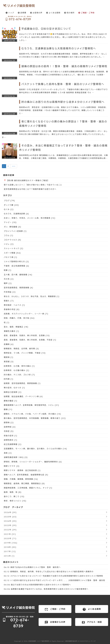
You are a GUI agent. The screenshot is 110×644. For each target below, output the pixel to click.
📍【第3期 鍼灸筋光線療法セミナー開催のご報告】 (27, 180)
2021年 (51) (10, 534)
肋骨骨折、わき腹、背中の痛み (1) (19, 366)
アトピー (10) (10, 222)
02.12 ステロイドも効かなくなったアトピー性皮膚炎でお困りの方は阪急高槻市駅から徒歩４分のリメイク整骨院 (53, 576)
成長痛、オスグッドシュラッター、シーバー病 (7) (26, 314)
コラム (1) (8, 235)
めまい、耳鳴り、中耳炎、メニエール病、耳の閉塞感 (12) (30, 218)
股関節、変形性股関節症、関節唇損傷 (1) (22, 383)
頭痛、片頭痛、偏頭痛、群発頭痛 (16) (21, 479)
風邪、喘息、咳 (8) (13, 492)
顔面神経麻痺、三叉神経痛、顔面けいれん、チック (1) (28, 488)
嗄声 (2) (8, 283)
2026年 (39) (10, 512)
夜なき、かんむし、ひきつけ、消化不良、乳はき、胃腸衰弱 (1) (32, 296)
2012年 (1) (9, 556)
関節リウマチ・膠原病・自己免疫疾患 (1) (22, 470)
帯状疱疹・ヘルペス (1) (14, 305)
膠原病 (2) (9, 422)
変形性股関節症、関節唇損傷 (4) (18, 288)
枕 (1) (7, 322)
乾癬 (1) (8, 270)
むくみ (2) (9, 209)
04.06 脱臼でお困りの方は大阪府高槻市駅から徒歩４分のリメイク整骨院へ (37, 585)
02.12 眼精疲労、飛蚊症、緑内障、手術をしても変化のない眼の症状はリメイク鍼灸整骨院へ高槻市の (49, 572)
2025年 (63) (10, 517)
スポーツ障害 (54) (12, 253)
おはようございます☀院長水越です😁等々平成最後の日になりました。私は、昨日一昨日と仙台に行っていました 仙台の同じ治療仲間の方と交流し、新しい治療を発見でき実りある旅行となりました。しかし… (63, 37)
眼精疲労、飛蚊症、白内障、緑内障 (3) (21, 349)
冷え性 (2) (9, 279)
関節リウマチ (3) (12, 466)
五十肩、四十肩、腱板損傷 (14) (18, 275)
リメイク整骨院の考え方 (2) (16, 261)
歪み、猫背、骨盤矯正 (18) (16, 327)
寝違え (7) (9, 301)
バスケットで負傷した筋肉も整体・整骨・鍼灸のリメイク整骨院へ (63, 84)
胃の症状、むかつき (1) (14, 388)
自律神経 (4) (10, 427)
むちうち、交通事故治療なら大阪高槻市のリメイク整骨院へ (59, 48)
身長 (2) (8, 453)
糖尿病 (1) (9, 357)
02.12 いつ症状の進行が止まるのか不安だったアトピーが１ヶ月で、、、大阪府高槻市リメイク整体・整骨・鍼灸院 (54, 580)
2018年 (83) (10, 547)
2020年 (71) (10, 538)
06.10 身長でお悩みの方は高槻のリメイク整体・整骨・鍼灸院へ (32, 567)
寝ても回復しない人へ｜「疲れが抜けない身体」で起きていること (33, 185)
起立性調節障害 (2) (13, 444)
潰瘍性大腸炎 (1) (11, 331)
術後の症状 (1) (11, 436)
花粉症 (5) (9, 431)
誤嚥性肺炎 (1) (11, 440)
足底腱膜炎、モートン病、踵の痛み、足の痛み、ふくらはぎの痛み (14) (35, 449)
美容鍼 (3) (9, 362)
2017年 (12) (10, 551)
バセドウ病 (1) (10, 257)
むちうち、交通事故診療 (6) (16, 214)
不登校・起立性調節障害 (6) (16, 266)
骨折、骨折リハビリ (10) (15, 501)
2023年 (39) (10, 525)
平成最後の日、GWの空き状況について (46, 29)
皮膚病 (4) (9, 344)
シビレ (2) (9, 244)
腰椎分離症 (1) (11, 401)
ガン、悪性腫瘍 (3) (12, 227)
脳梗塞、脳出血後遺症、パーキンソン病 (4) (23, 396)
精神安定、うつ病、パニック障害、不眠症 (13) (25, 353)
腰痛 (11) (8, 409)
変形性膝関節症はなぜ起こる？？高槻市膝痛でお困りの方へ (30, 189)
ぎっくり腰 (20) (11, 205)
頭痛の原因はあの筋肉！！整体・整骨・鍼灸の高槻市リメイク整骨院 (64, 66)
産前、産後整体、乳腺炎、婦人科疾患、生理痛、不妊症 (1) (30, 340)
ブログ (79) (9, 201)
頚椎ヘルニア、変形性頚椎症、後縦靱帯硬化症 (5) (26, 475)
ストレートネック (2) (14, 248)
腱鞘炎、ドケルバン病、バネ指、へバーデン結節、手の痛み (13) (32, 414)
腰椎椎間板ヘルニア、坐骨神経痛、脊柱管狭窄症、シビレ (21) (31, 405)
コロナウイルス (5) (12, 240)
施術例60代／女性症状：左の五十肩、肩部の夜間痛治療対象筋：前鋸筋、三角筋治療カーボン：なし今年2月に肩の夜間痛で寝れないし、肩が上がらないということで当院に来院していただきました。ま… (55, 134)
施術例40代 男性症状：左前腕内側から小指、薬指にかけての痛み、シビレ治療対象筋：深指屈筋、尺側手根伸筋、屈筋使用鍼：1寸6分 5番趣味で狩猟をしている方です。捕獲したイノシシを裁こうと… (63, 110)
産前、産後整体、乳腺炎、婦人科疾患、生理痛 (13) (27, 335)
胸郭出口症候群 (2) (13, 392)
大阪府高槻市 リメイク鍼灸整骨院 (38, 641)
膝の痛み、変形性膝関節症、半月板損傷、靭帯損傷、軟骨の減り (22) (35, 418)
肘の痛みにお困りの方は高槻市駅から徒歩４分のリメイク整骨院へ (63, 102)
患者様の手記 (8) (12, 309)
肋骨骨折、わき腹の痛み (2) (17, 370)
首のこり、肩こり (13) (14, 496)
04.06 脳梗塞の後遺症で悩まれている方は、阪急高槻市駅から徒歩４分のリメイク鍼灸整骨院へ (46, 589)
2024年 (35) (10, 521)
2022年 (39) (10, 530)
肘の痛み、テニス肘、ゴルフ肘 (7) (19, 375)
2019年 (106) (11, 543)
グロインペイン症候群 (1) (15, 231)
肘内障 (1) (9, 379)
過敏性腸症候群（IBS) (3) (16, 457)
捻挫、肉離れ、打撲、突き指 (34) (19, 318)
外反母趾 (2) (10, 292)
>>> (14, 166)
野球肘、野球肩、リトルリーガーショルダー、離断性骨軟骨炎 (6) (33, 462)
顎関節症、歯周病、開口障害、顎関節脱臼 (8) (24, 483)
